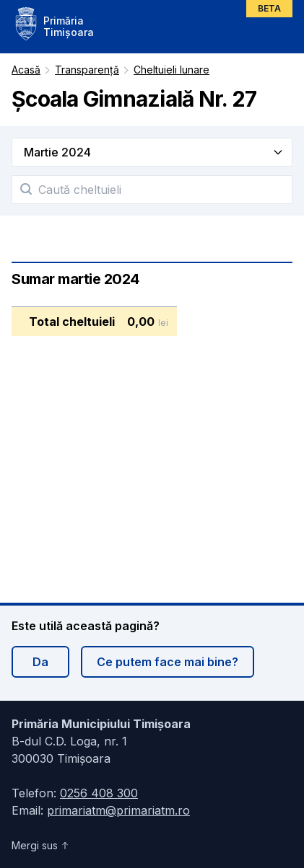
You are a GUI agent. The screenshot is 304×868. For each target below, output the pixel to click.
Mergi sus (40, 845)
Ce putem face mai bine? (168, 662)
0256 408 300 (99, 793)
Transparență (87, 70)
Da (40, 662)
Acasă (26, 70)
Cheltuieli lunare (171, 70)
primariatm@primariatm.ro (118, 810)
